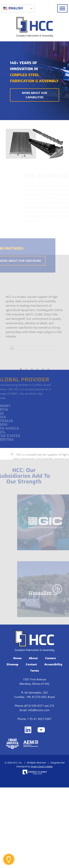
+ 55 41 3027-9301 (39, 799)
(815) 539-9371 (34, 786)
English (13, 8)
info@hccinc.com (39, 791)
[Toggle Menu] (62, 8)
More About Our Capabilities (34, 95)
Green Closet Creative (42, 847)
